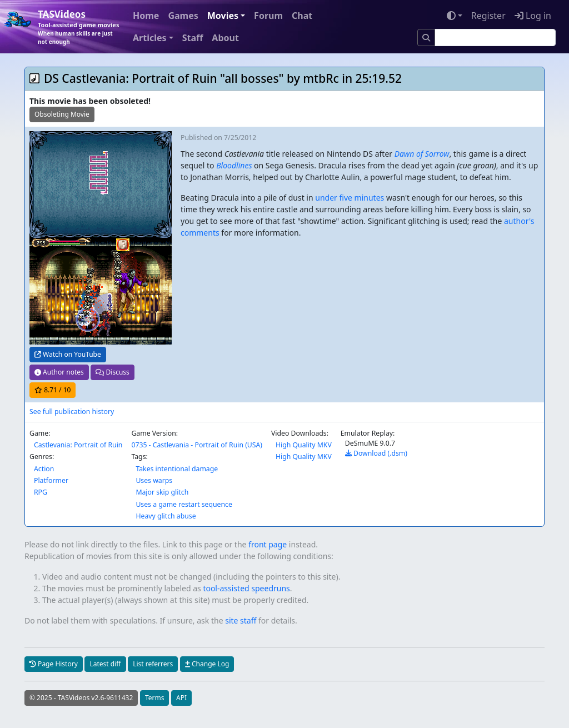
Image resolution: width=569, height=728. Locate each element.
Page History (54, 664)
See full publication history (72, 412)
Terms (155, 698)
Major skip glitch (162, 492)
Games (183, 16)
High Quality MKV (304, 445)
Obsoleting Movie (62, 114)
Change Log (207, 664)
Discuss (112, 372)
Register (488, 16)
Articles (150, 38)
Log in (533, 16)
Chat (302, 16)
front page (268, 544)
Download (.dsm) (376, 453)
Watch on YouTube (68, 354)
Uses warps (154, 480)
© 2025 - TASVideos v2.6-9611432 (81, 698)
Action (44, 469)
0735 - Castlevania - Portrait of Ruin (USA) (197, 445)
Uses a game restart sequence (184, 504)
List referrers (153, 664)
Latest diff (105, 664)
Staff (193, 38)
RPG (41, 492)
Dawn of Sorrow (422, 154)
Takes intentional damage (177, 469)
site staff (241, 620)
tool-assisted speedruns (246, 588)
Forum (268, 16)
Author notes (59, 372)
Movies (223, 16)
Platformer (51, 480)
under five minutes (350, 198)
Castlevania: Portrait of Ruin (78, 445)
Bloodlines (234, 165)
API (181, 698)
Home (146, 16)
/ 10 (53, 390)
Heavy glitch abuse (166, 516)
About (225, 38)
